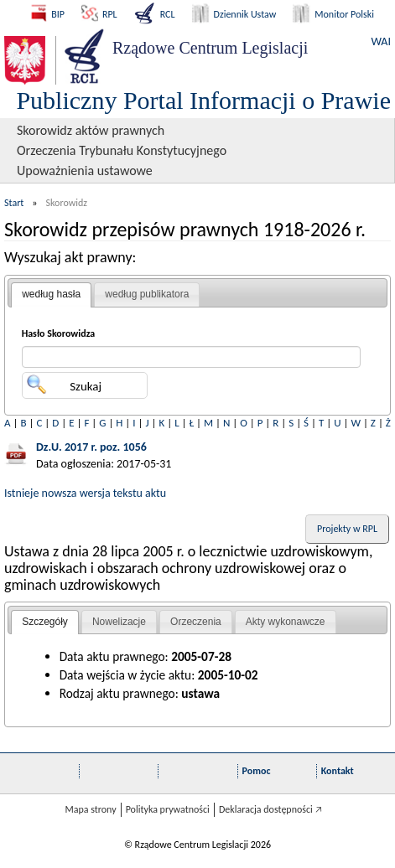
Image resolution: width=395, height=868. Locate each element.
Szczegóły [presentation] (45, 622)
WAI (381, 41)
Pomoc (257, 771)
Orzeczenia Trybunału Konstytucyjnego (122, 150)
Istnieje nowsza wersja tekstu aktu (85, 493)
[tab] (51, 295)
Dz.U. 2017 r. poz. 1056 (91, 447)
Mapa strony (90, 809)
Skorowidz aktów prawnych (91, 130)
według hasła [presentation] (51, 294)
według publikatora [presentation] (147, 294)
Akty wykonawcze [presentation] (286, 622)
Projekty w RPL (347, 529)
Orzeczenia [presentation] (196, 622)
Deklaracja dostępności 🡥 (270, 809)
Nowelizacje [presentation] (119, 622)
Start (14, 203)
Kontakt (338, 771)
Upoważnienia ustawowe (85, 170)
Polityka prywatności (168, 809)
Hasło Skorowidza (59, 333)
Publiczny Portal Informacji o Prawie (203, 100)
